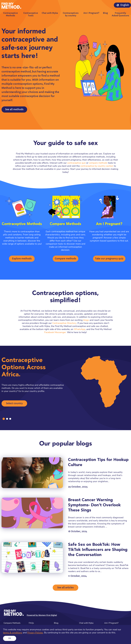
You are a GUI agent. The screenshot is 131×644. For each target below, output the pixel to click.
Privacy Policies (35, 633)
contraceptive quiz (76, 163)
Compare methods (65, 259)
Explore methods (22, 259)
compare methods (98, 163)
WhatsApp (80, 329)
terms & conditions (13, 633)
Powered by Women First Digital (42, 615)
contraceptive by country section (97, 166)
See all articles (65, 588)
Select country (14, 403)
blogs (86, 320)
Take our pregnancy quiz (109, 259)
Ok (10, 638)
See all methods (14, 109)
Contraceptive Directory (64, 323)
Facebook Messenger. (55, 332)
